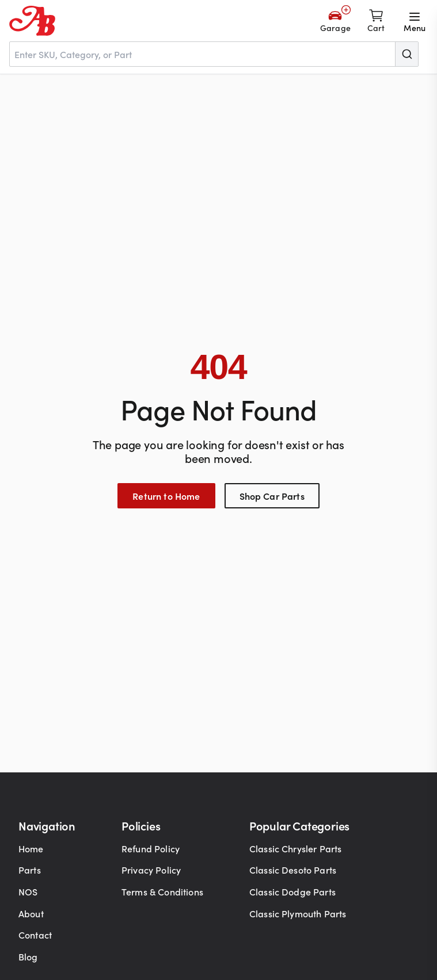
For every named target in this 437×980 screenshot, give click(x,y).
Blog (28, 956)
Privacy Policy (151, 870)
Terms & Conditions (162, 891)
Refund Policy (151, 848)
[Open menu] (415, 21)
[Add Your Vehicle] (335, 21)
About (31, 913)
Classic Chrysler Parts (296, 848)
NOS (28, 891)
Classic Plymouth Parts (298, 913)
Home (31, 848)
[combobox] (214, 54)
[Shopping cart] (376, 21)
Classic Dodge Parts (292, 891)
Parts (30, 870)
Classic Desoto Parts (293, 870)
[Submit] (406, 54)
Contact (35, 935)
